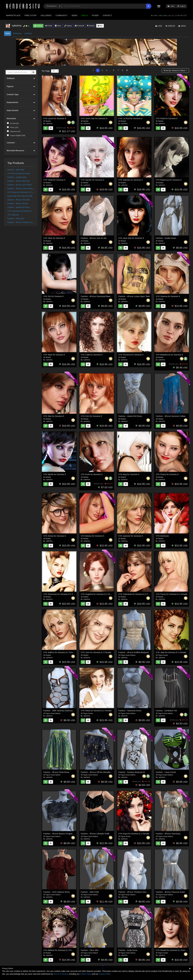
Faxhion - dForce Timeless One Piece (23, 222)
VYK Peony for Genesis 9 (167, 474)
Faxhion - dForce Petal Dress (56, 772)
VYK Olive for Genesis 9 (54, 238)
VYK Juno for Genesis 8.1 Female (96, 652)
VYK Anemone (162, 536)
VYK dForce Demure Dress (19, 173)
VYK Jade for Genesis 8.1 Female (171, 652)
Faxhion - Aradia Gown (17, 177)
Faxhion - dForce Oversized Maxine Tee (99, 296)
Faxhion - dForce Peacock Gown (170, 892)
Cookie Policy (86, 974)
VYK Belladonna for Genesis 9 (169, 355)
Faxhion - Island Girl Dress (19, 207)
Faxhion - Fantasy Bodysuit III (131, 772)
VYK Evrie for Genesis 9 (92, 474)
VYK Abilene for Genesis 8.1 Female (60, 950)
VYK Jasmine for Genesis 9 (130, 536)
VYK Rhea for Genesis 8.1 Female (96, 711)
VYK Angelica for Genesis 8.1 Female (98, 594)
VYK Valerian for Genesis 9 (130, 180)
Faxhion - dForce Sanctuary (168, 834)
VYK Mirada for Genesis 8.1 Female (172, 950)
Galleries (46, 15)
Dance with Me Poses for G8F (20, 196)
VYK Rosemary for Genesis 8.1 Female (61, 594)
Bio (100, 26)
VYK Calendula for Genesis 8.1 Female (136, 594)
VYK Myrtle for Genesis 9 (55, 474)
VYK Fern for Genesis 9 (91, 416)
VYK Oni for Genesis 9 (53, 296)
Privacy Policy (105, 974)
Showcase (17, 33)
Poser (95, 15)
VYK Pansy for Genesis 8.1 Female (22, 192)
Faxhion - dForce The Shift (19, 200)
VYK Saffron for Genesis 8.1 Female (60, 652)
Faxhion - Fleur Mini (16, 219)
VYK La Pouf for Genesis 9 (130, 118)
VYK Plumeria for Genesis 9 (131, 355)
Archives (28, 33)
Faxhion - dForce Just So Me (94, 238)
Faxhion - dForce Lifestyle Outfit (95, 834)
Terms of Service (61, 974)
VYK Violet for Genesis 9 (54, 180)
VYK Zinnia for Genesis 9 (55, 536)
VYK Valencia (13, 215)
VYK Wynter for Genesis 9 (92, 180)
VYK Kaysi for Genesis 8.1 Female (134, 834)
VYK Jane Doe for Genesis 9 (20, 211)
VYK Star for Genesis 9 (54, 416)
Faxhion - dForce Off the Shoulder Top (98, 772)
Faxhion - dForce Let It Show (20, 185)
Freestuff (79, 26)
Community (62, 15)
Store (58, 26)
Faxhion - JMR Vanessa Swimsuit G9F (60, 711)
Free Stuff (31, 15)
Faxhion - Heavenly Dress (130, 711)
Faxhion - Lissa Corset (166, 772)
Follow (38, 26)
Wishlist (91, 26)
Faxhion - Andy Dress (128, 950)
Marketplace (13, 15)
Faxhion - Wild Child (16, 170)
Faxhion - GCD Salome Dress (57, 892)
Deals (85, 15)
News (74, 15)
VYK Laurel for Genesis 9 (55, 118)
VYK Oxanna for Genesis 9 (168, 296)
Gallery (68, 26)
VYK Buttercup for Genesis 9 (169, 180)
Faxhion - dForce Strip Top (19, 181)
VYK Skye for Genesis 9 (54, 355)
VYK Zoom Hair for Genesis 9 (94, 118)
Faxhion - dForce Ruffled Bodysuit (133, 652)
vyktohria (49, 124)
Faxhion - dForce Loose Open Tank (22, 188)
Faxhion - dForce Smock (18, 204)
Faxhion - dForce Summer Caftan (171, 416)
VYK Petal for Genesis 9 (167, 118)
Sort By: (175, 70)
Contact (107, 15)
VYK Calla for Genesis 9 (92, 355)
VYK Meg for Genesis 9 (129, 474)
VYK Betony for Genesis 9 (92, 536)
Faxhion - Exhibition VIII (166, 711)
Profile (49, 26)
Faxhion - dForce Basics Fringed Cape (61, 834)
